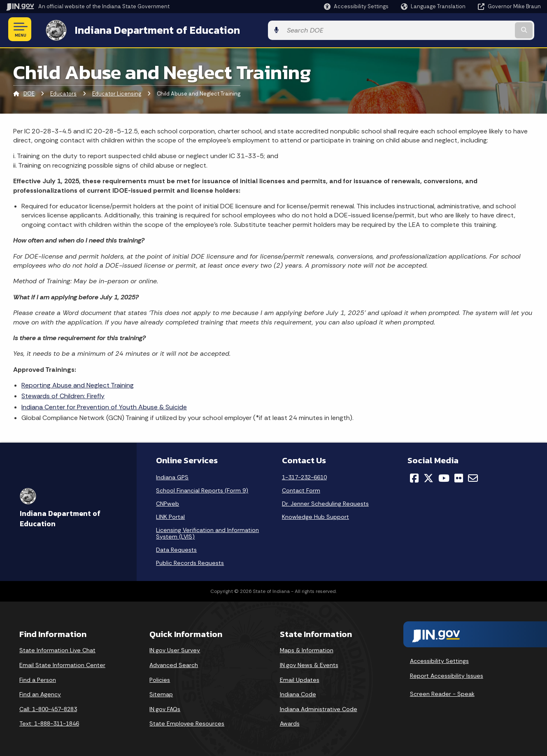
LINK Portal (170, 515)
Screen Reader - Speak (442, 692)
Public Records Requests (190, 561)
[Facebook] (414, 476)
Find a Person (38, 678)
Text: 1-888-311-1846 (49, 722)
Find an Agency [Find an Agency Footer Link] (40, 693)
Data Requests (176, 548)
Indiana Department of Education (149, 29)
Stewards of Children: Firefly (63, 395)
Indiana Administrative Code (319, 707)
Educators (63, 92)
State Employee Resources (187, 722)
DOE (29, 92)
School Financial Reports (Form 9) (202, 489)
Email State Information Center (62, 663)
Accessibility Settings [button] (439, 660)
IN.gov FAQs (165, 707)
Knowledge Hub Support (315, 515)
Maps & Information (307, 649)
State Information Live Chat (57, 649)
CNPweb (168, 502)
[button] (356, 6)
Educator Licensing (117, 92)
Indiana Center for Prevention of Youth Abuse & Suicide (104, 405)
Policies (160, 678)
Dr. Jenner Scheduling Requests (325, 502)
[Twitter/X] (428, 476)
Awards (290, 722)
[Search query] (479, 29)
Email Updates (300, 678)
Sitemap (161, 693)
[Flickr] (459, 476)
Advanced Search (174, 663)
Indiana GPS (172, 476)
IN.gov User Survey (175, 649)
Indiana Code (298, 693)
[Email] (473, 476)
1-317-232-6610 (304, 476)
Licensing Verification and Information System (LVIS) (207, 532)
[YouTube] (444, 476)
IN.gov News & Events (309, 663)
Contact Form (301, 489)
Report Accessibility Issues (447, 674)
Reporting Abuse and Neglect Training (78, 384)
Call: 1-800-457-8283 (48, 707)
